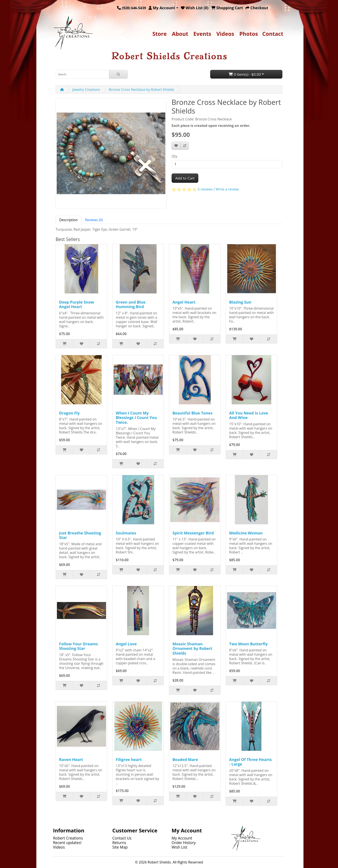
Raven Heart (71, 759)
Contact (273, 34)
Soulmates (126, 533)
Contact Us (122, 838)
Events (202, 34)
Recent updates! (67, 843)
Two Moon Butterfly (248, 644)
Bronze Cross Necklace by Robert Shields (142, 90)
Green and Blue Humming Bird (131, 304)
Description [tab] (68, 220)
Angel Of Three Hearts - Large (250, 762)
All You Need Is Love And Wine (249, 415)
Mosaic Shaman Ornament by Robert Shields (192, 648)
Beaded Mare (185, 759)
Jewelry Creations (86, 90)
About (180, 34)
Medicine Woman (246, 533)
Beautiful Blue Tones (192, 413)
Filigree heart (129, 759)
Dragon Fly (69, 413)
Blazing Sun (240, 302)
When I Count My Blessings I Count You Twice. (136, 418)
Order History (184, 843)
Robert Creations (68, 838)
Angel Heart (184, 302)
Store (160, 34)
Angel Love (126, 644)
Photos (249, 34)
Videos (225, 34)
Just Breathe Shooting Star (80, 535)
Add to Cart (185, 178)
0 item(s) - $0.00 (245, 74)
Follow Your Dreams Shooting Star (78, 646)
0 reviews (205, 189)
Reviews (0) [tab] (94, 220)
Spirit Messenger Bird (193, 533)
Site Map (120, 847)
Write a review (227, 189)
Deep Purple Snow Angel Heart (77, 304)
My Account (182, 838)
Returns (119, 843)
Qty (174, 156)
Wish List (179, 847)
